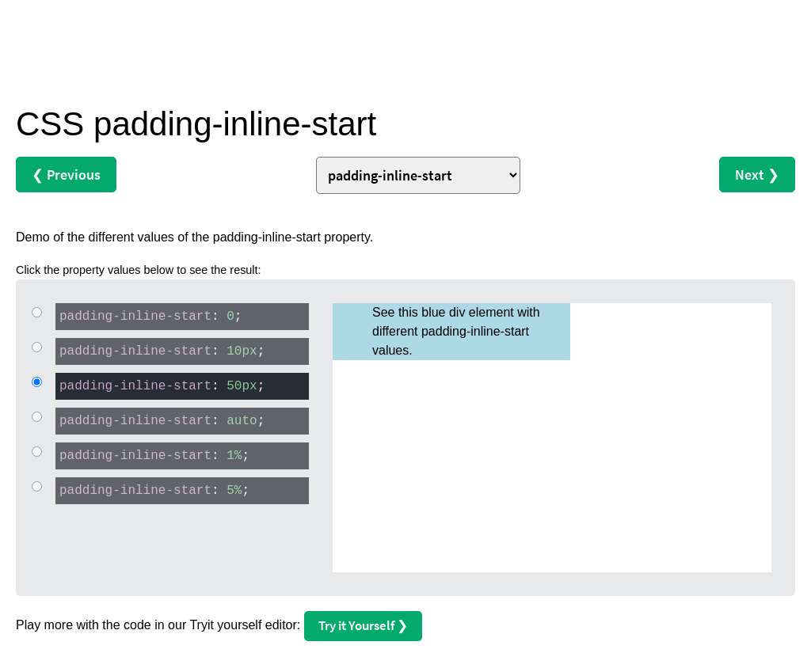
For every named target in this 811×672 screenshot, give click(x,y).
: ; (148, 315)
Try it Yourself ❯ (363, 625)
